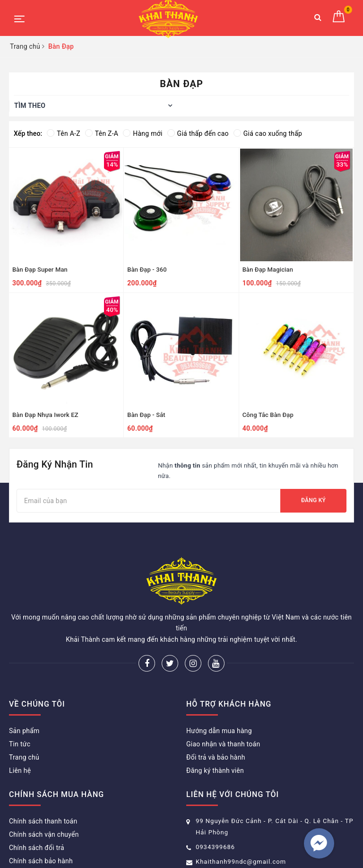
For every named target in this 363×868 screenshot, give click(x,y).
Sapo (272, 846)
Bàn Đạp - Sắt (146, 415)
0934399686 (215, 800)
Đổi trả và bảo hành (216, 710)
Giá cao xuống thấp (268, 133)
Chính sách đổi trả (37, 800)
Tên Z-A (102, 133)
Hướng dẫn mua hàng (219, 683)
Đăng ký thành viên (215, 723)
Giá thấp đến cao (198, 133)
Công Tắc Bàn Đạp (268, 415)
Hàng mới (143, 133)
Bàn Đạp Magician (268, 270)
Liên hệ (20, 723)
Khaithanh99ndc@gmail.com (241, 814)
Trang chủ (24, 710)
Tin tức (20, 697)
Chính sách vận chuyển (44, 787)
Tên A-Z (63, 133)
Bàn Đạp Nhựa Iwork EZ (45, 415)
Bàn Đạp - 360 (147, 270)
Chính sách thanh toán (43, 774)
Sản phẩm (24, 683)
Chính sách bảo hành (41, 814)
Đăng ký (313, 500)
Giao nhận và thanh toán (223, 697)
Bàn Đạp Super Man (40, 270)
